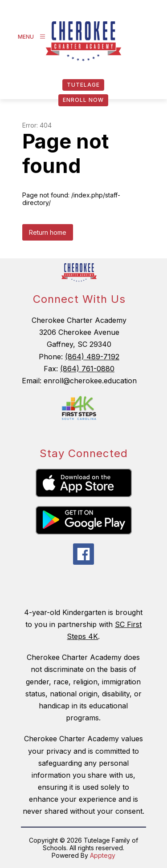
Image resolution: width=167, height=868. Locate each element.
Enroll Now (83, 100)
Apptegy (103, 855)
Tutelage (83, 85)
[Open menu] (33, 37)
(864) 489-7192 (92, 357)
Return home (48, 232)
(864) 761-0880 (87, 369)
